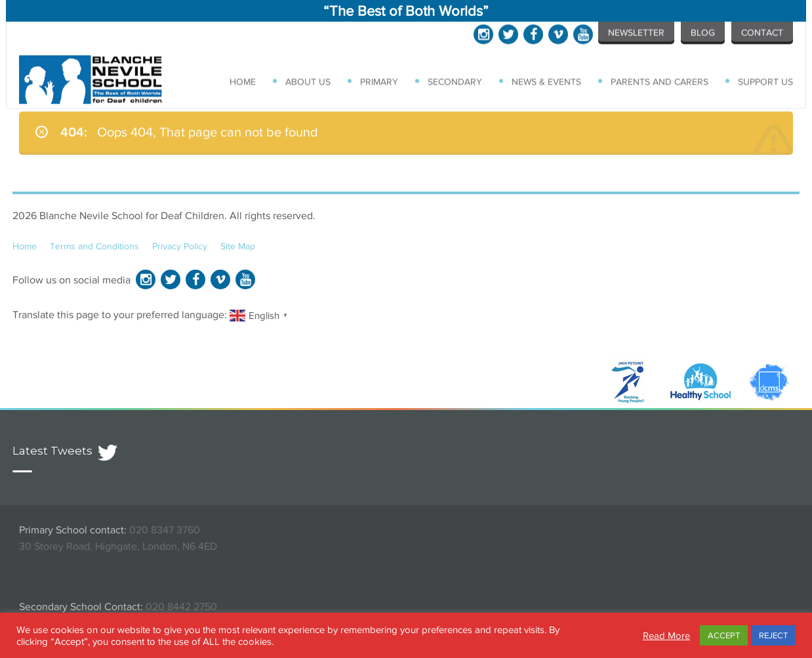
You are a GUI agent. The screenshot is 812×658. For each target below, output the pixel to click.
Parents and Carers (660, 81)
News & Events (548, 81)
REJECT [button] (773, 635)
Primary (382, 81)
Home (245, 81)
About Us (311, 81)
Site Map (238, 246)
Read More (666, 635)
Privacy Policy (180, 246)
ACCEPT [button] (724, 635)
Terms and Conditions (94, 246)
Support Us (765, 81)
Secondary (457, 81)
